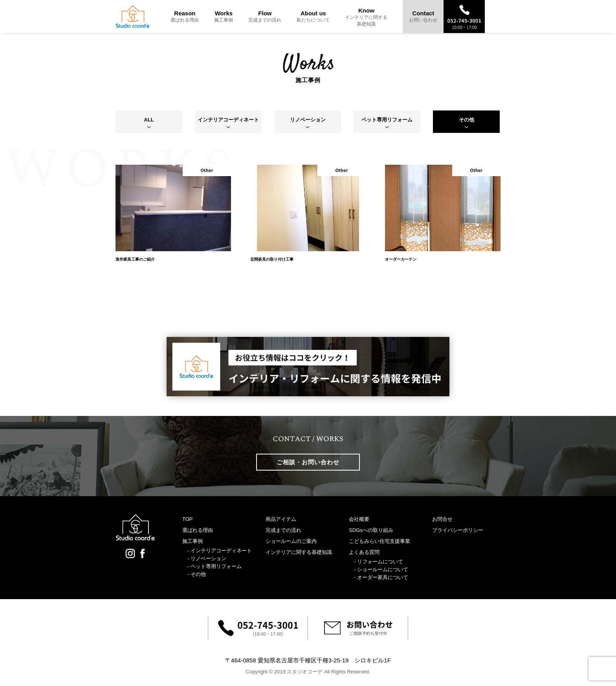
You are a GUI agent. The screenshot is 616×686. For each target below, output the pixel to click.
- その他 (197, 574)
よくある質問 (364, 552)
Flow (265, 17)
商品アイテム (281, 519)
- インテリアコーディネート (220, 551)
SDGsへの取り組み (371, 530)
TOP (188, 519)
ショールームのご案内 (291, 541)
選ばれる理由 (198, 530)
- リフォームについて (379, 562)
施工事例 (192, 541)
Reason (185, 17)
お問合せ (442, 519)
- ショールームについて (381, 569)
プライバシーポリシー (458, 530)
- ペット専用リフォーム (214, 566)
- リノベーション (207, 558)
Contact (423, 17)
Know (366, 17)
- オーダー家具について (381, 577)
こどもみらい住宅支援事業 (379, 541)
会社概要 (359, 519)
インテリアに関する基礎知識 (299, 552)
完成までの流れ (283, 530)
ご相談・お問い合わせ (308, 462)
